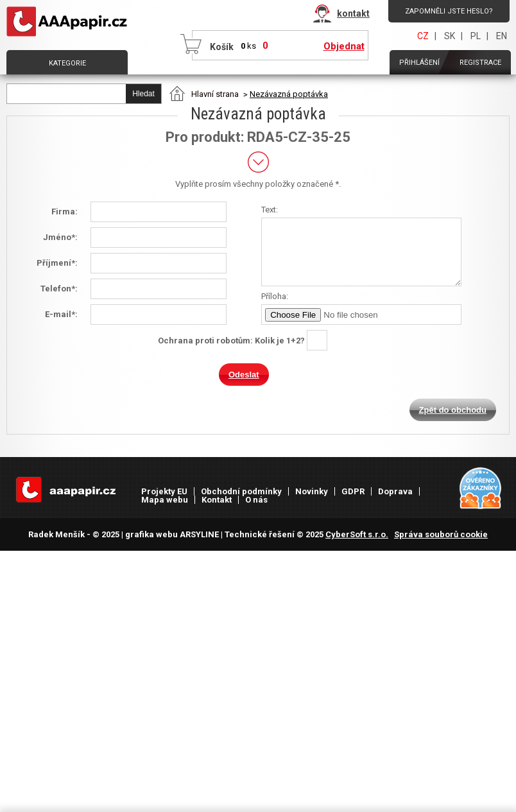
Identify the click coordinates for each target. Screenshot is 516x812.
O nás (256, 500)
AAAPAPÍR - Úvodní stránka (69, 22)
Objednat (344, 46)
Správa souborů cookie (441, 534)
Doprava (395, 491)
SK (450, 36)
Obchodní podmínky (241, 491)
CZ (423, 36)
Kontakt (217, 500)
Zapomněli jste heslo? (449, 11)
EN (502, 36)
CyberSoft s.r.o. (357, 534)
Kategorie (67, 63)
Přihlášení (419, 63)
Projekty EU (164, 491)
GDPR (353, 491)
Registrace (480, 63)
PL (476, 36)
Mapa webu (165, 500)
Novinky (312, 491)
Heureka (481, 489)
